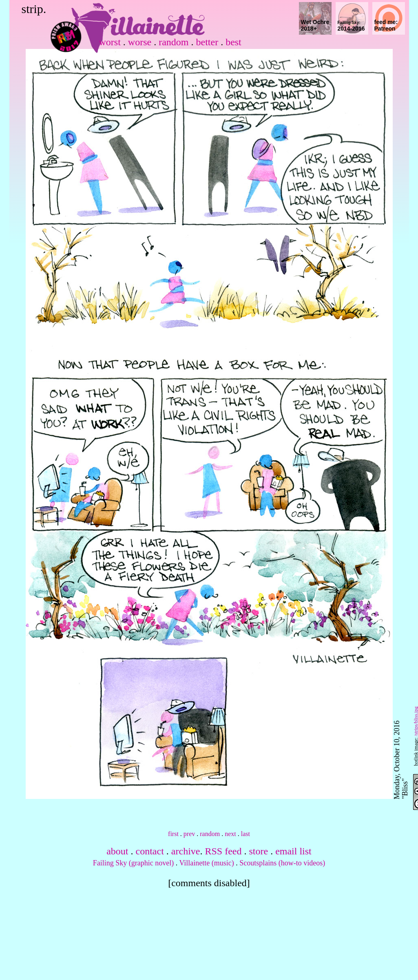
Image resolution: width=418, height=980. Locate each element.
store (258, 851)
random (174, 42)
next (230, 834)
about (117, 851)
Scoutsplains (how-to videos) (282, 863)
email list (293, 851)
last (245, 834)
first (173, 834)
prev (189, 834)
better (207, 42)
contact (150, 851)
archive (186, 851)
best (233, 42)
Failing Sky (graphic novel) (133, 863)
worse (140, 42)
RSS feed (223, 851)
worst (110, 42)
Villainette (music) (206, 863)
